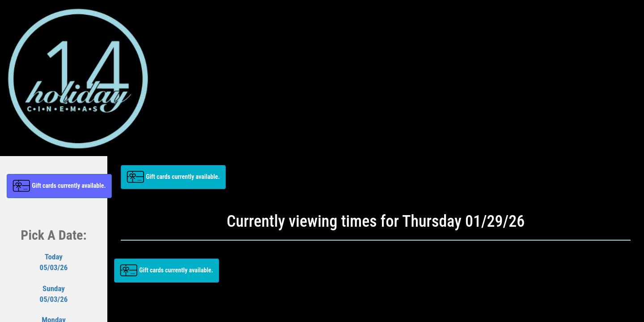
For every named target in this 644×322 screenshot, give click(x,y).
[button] (59, 186)
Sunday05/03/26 (54, 294)
